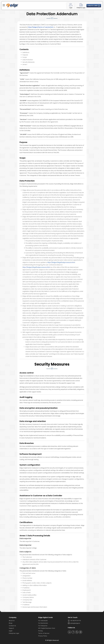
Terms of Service (44, 633)
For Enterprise (43, 626)
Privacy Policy (43, 636)
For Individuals (43, 621)
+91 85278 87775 (74, 621)
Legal (11, 631)
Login (71, 6)
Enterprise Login (81, 6)
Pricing (40, 631)
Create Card (94, 6)
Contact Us (12, 626)
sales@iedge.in (74, 623)
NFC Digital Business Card (47, 628)
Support (11, 628)
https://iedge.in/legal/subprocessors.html (61, 262)
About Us (12, 621)
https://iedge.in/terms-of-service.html (41, 27)
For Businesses (43, 623)
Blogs (11, 623)
